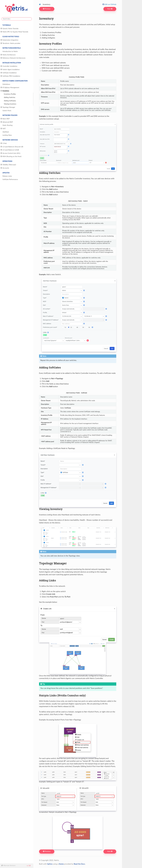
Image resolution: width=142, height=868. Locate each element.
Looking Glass (7, 135)
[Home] (40, 4)
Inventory (5, 91)
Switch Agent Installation (10, 70)
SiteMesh (6, 132)
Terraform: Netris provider (10, 43)
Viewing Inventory (10, 104)
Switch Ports (7, 111)
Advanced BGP (7, 122)
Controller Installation (9, 66)
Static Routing (7, 125)
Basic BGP (5, 119)
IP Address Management (10, 88)
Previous (47, 9)
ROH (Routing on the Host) (11, 157)
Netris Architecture (8, 55)
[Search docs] (17, 19)
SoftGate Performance (10, 179)
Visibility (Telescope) (8, 165)
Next (110, 9)
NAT (3, 129)
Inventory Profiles (10, 94)
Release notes (7, 176)
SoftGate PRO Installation (10, 76)
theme (61, 864)
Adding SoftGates (10, 101)
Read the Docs (79, 864)
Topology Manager (8, 107)
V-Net (4, 143)
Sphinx (50, 864)
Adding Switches (10, 97)
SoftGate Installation (9, 73)
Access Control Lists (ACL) (10, 153)
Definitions (6, 84)
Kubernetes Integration (9, 40)
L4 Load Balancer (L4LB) (10, 150)
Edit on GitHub (110, 4)
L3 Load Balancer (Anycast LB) (12, 147)
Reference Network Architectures (13, 58)
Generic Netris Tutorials (10, 29)
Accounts (5, 168)
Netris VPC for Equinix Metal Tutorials (14, 32)
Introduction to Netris (10, 51)
